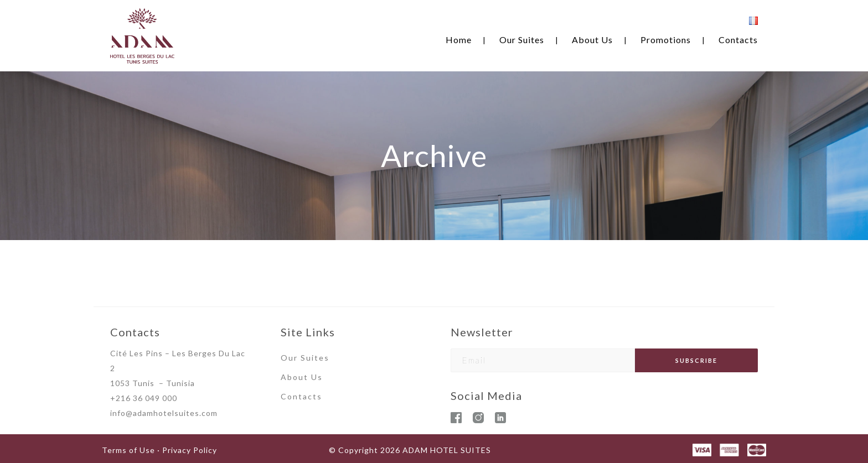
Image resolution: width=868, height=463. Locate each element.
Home (459, 40)
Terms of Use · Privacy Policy (159, 450)
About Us (592, 40)
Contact (299, 396)
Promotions (666, 40)
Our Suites (522, 40)
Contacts (738, 40)
